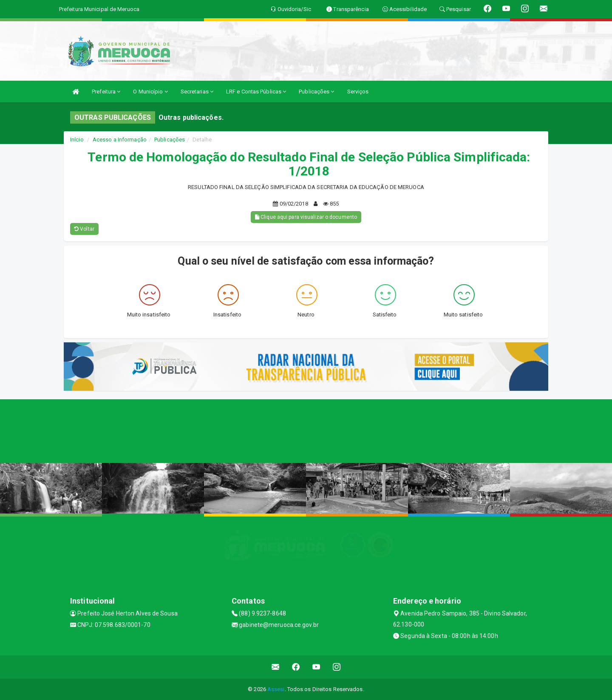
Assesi (276, 689)
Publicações (316, 92)
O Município (150, 92)
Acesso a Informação (120, 140)
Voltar (84, 229)
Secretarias (197, 92)
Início (77, 140)
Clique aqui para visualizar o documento (306, 217)
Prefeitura (106, 92)
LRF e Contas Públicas (256, 92)
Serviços (358, 92)
